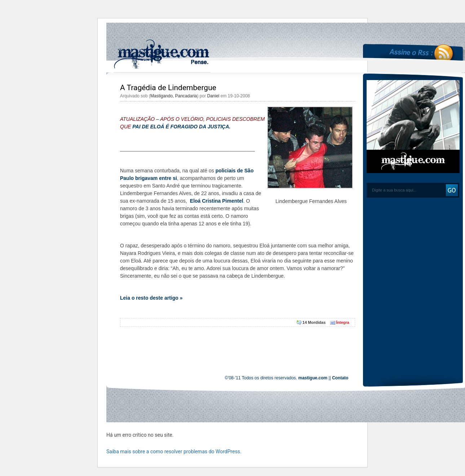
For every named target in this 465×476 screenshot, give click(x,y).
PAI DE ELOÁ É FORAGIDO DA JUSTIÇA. (181, 127)
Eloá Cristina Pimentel (217, 201)
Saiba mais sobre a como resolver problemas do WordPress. (174, 451)
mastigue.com (313, 378)
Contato (340, 378)
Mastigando (161, 96)
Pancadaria (186, 96)
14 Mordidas (314, 322)
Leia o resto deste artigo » (151, 298)
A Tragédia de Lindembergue (168, 88)
